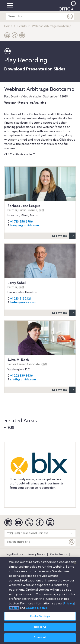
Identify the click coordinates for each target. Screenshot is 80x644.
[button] (15, 36)
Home (8, 26)
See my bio (64, 236)
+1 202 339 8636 (22, 376)
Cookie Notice (59, 554)
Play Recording (26, 61)
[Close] (75, 566)
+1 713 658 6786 (22, 222)
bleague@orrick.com (24, 226)
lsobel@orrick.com (23, 303)
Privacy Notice (36, 554)
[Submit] (70, 16)
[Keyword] (72, 542)
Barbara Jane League (40, 208)
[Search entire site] (36, 542)
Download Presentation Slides (35, 69)
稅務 (11, 428)
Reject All (40, 630)
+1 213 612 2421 (21, 299)
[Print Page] (22, 36)
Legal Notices (14, 554)
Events (22, 26)
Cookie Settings (40, 619)
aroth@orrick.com (23, 380)
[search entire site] (36, 16)
